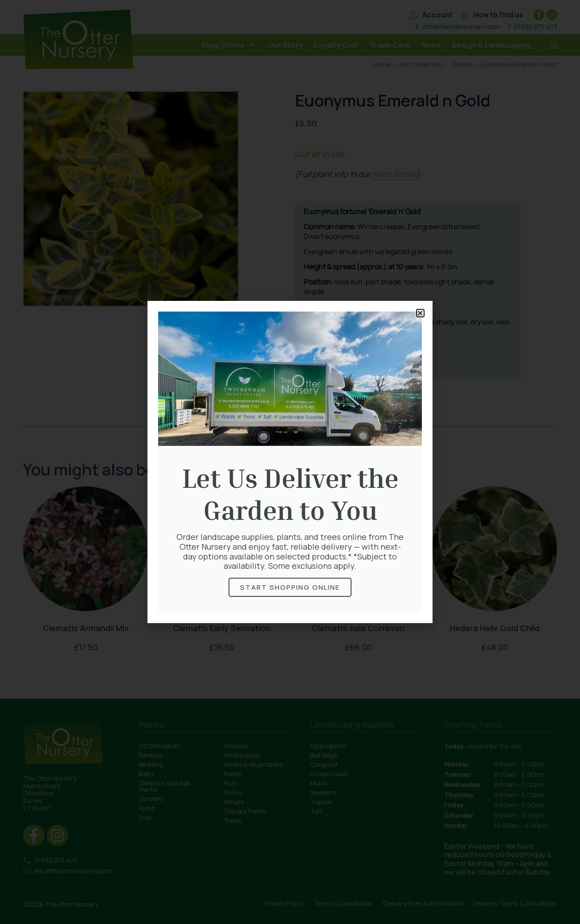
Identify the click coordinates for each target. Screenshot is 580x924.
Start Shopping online (290, 587)
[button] (420, 313)
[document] (290, 462)
